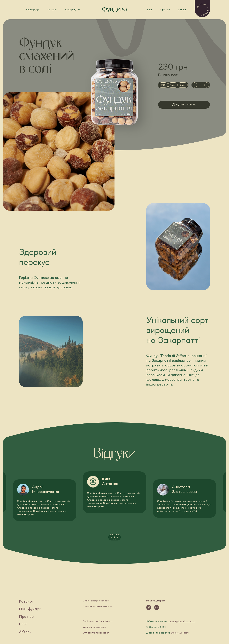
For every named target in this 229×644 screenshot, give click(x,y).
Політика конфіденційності (98, 621)
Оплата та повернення (96, 633)
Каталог (52, 10)
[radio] (163, 85)
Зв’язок (182, 10)
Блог (150, 10)
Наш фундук (33, 10)
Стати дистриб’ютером (97, 601)
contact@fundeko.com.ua (182, 621)
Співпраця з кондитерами (98, 607)
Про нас (165, 10)
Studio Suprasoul (180, 633)
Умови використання (94, 627)
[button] (202, 9)
